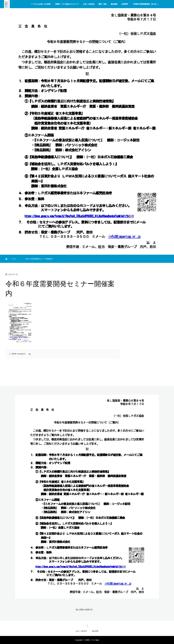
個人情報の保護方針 (84, 609)
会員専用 (125, 4)
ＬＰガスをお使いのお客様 (41, 4)
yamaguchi (21, 354)
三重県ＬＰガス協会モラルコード (67, 4)
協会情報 (114, 4)
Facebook (87, 625)
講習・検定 (103, 4)
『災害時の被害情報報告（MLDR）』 (146, 4)
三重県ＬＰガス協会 (92, 640)
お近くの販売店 (89, 4)
